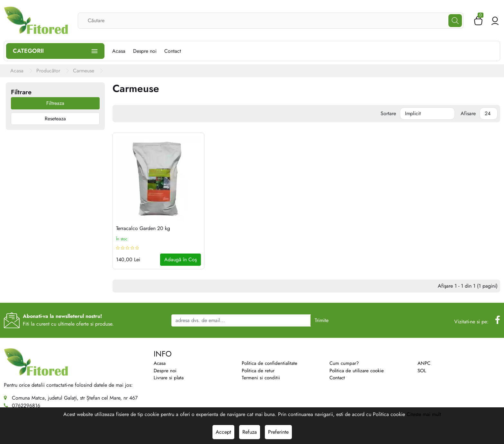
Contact (337, 378)
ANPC (424, 363)
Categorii (55, 51)
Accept (223, 432)
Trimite (322, 320)
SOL (422, 371)
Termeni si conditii (261, 378)
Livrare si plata (169, 378)
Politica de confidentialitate (270, 363)
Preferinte (278, 432)
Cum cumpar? (344, 363)
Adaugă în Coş (180, 259)
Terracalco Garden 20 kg (143, 228)
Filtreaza (55, 103)
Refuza (250, 432)
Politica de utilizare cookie (357, 371)
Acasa (160, 363)
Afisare (468, 113)
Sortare (388, 113)
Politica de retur (258, 371)
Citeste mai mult (424, 414)
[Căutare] (455, 21)
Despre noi (165, 371)
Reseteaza (55, 119)
